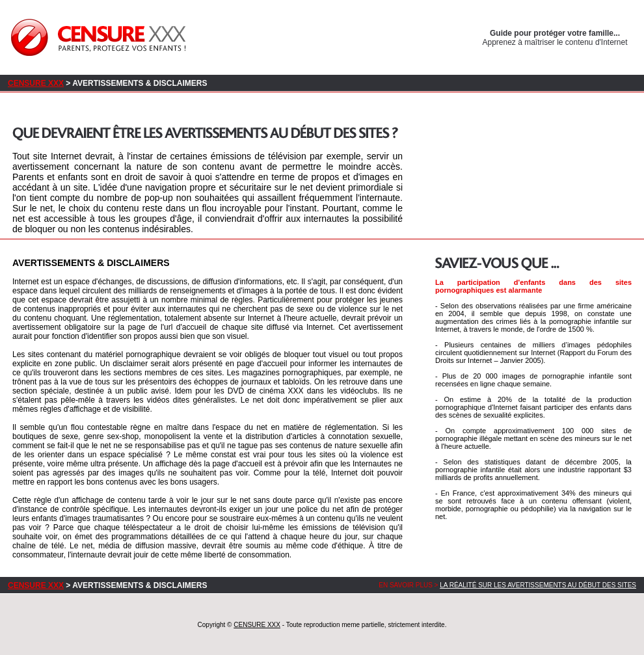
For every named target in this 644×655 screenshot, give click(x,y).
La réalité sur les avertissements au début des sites (538, 585)
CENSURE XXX (36, 83)
